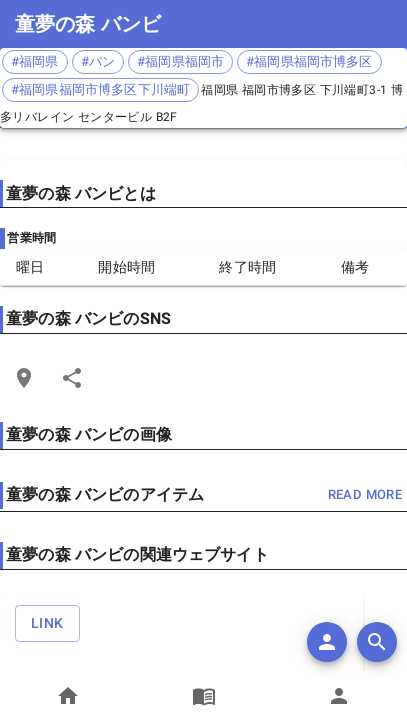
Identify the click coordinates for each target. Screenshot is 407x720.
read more (365, 495)
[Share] (72, 378)
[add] (327, 642)
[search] (377, 642)
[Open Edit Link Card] (24, 378)
